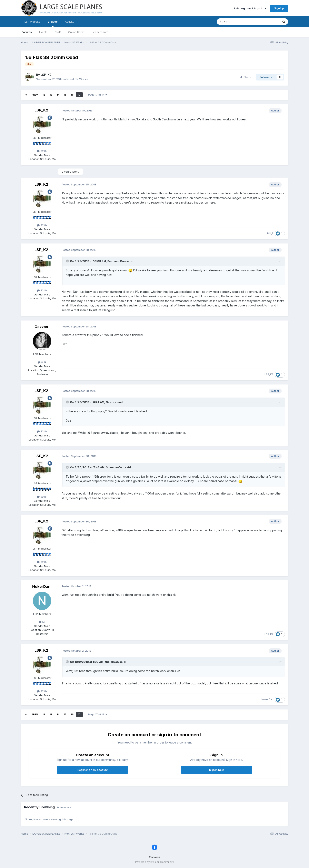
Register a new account (93, 770)
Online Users (76, 32)
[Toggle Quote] (68, 261)
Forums (27, 32)
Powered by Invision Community (154, 862)
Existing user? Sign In (250, 8)
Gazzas (41, 327)
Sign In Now (217, 770)
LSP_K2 (46, 75)
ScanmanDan (117, 261)
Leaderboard (100, 32)
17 (79, 95)
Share (246, 77)
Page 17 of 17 (98, 95)
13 (51, 95)
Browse (53, 23)
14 (58, 95)
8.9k (42, 362)
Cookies (155, 857)
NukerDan (41, 587)
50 (42, 622)
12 (44, 95)
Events (43, 32)
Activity (69, 22)
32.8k (42, 151)
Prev (35, 95)
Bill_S (270, 233)
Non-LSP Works (77, 79)
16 (72, 95)
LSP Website (32, 22)
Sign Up (279, 8)
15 (65, 95)
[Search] (238, 22)
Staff (58, 32)
